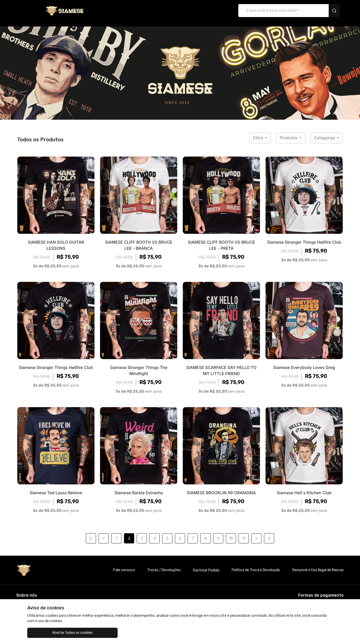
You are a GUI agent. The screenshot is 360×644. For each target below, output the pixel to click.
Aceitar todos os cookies (53, 633)
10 (231, 533)
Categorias (325, 133)
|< (91, 533)
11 (244, 533)
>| (269, 533)
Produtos (289, 133)
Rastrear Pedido (206, 565)
